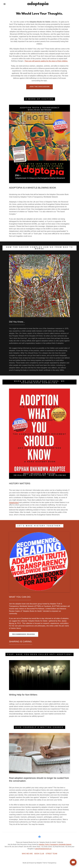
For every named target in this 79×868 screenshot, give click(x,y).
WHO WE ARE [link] (27, 854)
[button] (5, 4)
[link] (38, 4)
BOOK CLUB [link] (39, 854)
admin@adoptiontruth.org (43, 849)
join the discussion (39, 87)
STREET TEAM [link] (51, 854)
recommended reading (24, 634)
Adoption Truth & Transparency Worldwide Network (55, 844)
